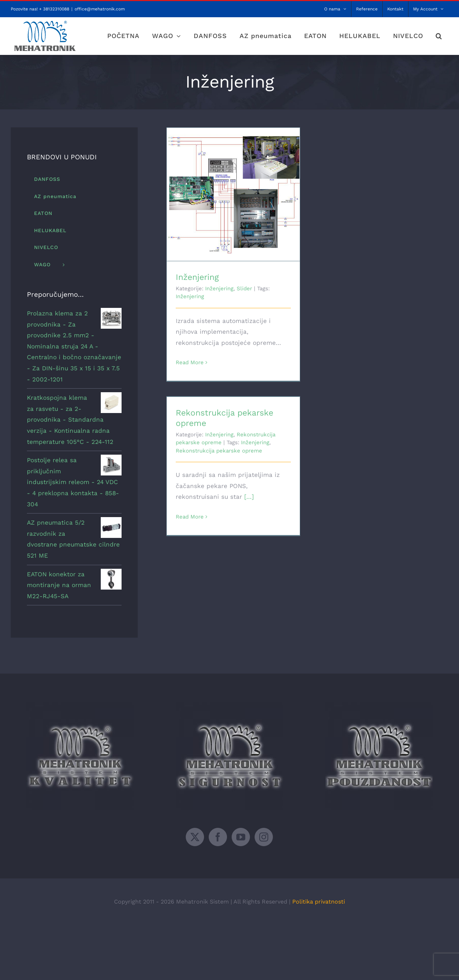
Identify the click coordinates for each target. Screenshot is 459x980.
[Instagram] (264, 837)
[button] (439, 36)
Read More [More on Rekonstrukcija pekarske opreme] (190, 517)
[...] (249, 497)
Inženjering (197, 277)
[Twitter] (195, 837)
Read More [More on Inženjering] (190, 362)
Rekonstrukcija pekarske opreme (219, 451)
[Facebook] (218, 837)
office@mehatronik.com (100, 9)
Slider (244, 289)
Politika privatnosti (319, 902)
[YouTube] (241, 837)
